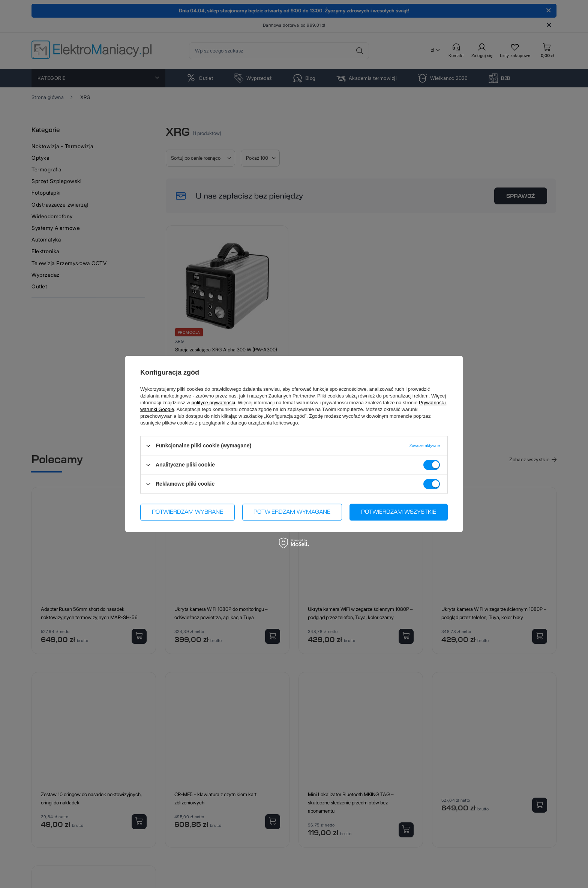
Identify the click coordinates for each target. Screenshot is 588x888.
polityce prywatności (213, 403)
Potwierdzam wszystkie (399, 512)
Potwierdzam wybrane (187, 512)
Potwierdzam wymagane (292, 512)
